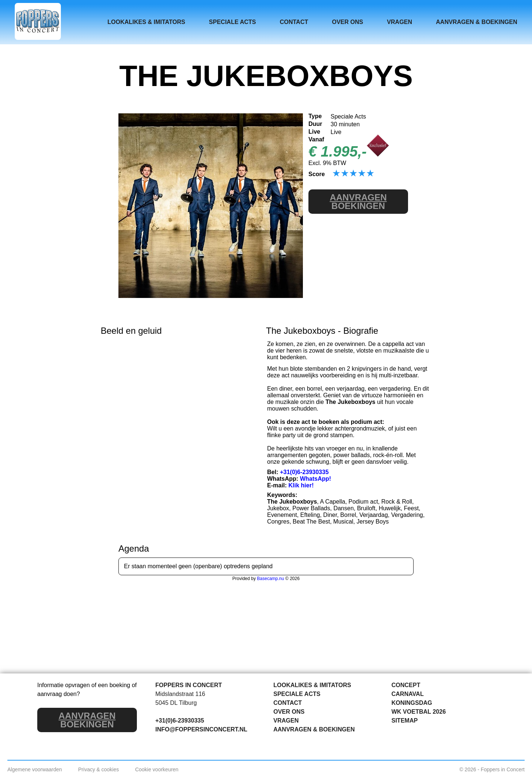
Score (317, 174)
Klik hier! (301, 485)
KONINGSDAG (412, 703)
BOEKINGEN (358, 202)
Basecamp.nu (271, 579)
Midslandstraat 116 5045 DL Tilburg (180, 698)
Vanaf (316, 139)
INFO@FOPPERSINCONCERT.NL (201, 729)
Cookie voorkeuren (157, 769)
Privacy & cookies (99, 769)
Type (315, 116)
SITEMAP (405, 721)
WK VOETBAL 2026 (419, 712)
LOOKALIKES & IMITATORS (146, 22)
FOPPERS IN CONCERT (189, 685)
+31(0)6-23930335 (304, 472)
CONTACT (294, 22)
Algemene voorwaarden (35, 769)
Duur (315, 124)
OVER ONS (348, 22)
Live (314, 132)
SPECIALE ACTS (232, 22)
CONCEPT (406, 685)
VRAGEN (400, 22)
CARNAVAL (407, 694)
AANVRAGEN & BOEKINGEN (477, 22)
